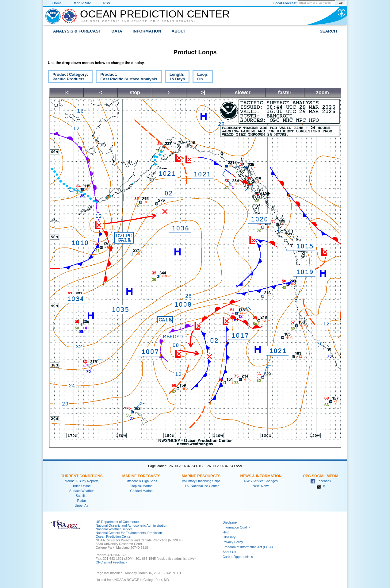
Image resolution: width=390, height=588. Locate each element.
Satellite (82, 496)
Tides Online (81, 486)
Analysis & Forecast (77, 31)
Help (226, 532)
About (179, 31)
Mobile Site (82, 3)
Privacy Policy (233, 542)
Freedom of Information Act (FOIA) (248, 547)
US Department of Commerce (117, 522)
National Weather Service (114, 529)
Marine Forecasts (141, 476)
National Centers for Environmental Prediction (129, 533)
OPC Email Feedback (111, 562)
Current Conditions (81, 476)
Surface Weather (82, 491)
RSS (107, 3)
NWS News (261, 486)
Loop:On (201, 78)
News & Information (261, 476)
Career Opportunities (238, 557)
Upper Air (82, 505)
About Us (229, 552)
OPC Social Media (321, 476)
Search (328, 31)
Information (147, 31)
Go (341, 3)
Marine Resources (201, 476)
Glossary (229, 537)
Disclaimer (230, 522)
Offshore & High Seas (141, 481)
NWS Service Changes (261, 481)
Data (117, 31)
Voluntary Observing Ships (201, 481)
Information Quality (236, 527)
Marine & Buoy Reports (82, 481)
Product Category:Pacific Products (68, 78)
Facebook (321, 481)
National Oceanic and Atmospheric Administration (139, 21)
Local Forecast (285, 3)
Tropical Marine (141, 486)
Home (57, 3)
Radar (81, 501)
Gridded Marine (141, 491)
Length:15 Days (175, 78)
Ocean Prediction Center (155, 14)
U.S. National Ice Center (201, 486)
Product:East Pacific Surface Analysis (126, 78)
